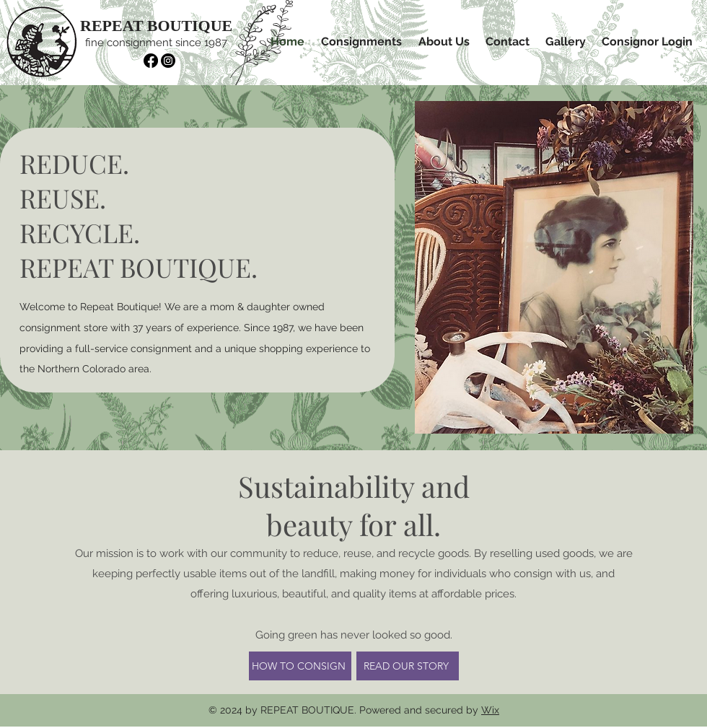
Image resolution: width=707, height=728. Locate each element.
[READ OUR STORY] (408, 666)
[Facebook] (151, 61)
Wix (490, 710)
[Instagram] (168, 61)
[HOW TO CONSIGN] (300, 666)
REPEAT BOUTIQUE (156, 26)
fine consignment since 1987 (156, 43)
